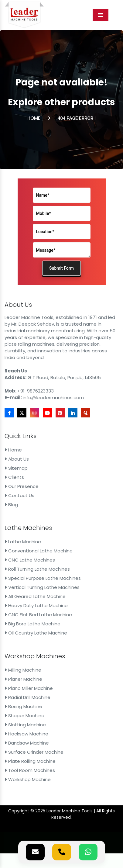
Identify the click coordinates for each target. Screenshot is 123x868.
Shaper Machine (24, 716)
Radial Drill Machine (27, 697)
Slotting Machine (25, 725)
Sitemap (16, 468)
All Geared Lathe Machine (35, 596)
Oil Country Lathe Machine (36, 633)
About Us (17, 459)
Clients (14, 477)
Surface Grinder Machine (34, 752)
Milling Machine (23, 670)
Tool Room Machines (30, 770)
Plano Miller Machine (29, 688)
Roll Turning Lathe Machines (37, 569)
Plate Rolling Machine (30, 761)
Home (34, 118)
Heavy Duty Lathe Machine (36, 605)
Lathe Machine (23, 542)
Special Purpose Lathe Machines (43, 578)
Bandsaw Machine (27, 743)
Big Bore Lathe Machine (32, 624)
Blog (11, 505)
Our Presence (22, 486)
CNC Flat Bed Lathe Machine (38, 615)
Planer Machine (23, 679)
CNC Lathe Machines (30, 560)
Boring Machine (23, 706)
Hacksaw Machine (26, 734)
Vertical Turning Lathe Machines (42, 587)
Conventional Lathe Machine (39, 551)
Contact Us (19, 495)
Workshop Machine (28, 779)
